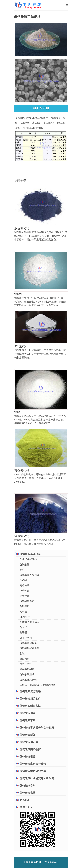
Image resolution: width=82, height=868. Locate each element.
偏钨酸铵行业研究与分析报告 (35, 778)
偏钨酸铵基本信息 (28, 554)
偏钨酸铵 (25, 564)
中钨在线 (54, 862)
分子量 (23, 633)
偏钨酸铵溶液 (27, 674)
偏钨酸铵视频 (26, 757)
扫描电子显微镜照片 (31, 622)
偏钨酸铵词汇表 (27, 742)
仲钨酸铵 (20, 346)
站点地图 (23, 800)
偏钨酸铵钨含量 (28, 643)
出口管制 (25, 659)
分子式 (23, 627)
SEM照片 (25, 617)
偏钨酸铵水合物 (28, 680)
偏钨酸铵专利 (26, 786)
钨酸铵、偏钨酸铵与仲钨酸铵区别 (38, 685)
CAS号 (23, 580)
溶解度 (23, 612)
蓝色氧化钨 (22, 536)
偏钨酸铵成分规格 (28, 691)
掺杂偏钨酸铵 (27, 669)
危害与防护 (26, 664)
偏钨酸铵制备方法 (28, 706)
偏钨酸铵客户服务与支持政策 (35, 727)
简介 (22, 570)
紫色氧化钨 (22, 228)
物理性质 (25, 591)
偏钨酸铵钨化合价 (29, 648)
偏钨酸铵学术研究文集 (31, 771)
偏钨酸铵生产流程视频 (31, 764)
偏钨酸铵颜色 (27, 601)
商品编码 (25, 585)
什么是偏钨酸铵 (28, 559)
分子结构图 (26, 638)
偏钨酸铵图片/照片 (29, 749)
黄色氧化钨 (22, 470)
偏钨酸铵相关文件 (28, 699)
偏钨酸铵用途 (26, 713)
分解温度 (25, 606)
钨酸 (17, 412)
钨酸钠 (19, 294)
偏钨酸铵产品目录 (29, 575)
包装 (22, 653)
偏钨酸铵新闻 (26, 735)
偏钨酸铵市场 (26, 720)
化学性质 (25, 596)
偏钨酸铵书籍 (26, 793)
